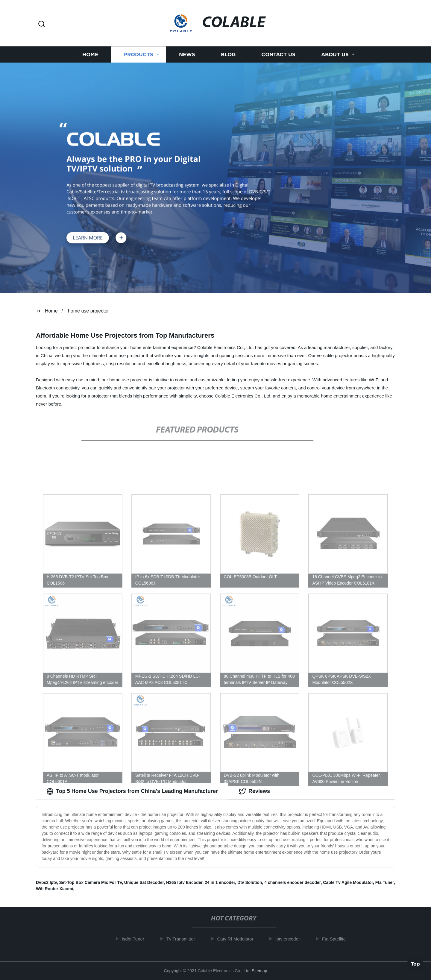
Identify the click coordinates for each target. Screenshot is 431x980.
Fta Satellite (336, 939)
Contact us (278, 57)
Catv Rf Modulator (237, 939)
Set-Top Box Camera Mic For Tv (91, 882)
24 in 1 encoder (220, 882)
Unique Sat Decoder (144, 882)
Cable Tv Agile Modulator (348, 882)
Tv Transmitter (183, 939)
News (187, 57)
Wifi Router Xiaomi (54, 889)
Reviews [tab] (254, 791)
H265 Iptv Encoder (184, 882)
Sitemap (259, 971)
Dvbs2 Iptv (46, 882)
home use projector (88, 311)
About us (335, 57)
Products (139, 57)
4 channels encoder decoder (292, 882)
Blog (228, 57)
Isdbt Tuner (135, 939)
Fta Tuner (385, 882)
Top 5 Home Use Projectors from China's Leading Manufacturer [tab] (132, 791)
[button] (42, 24)
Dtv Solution (250, 882)
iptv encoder (289, 939)
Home (90, 57)
